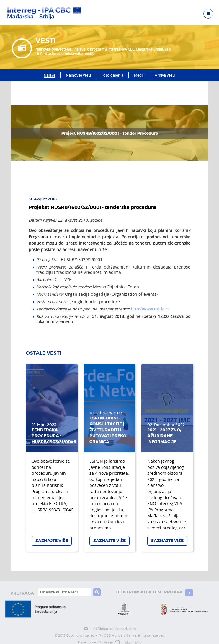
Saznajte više (52, 541)
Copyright (74, 636)
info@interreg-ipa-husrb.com (109, 629)
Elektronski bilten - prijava (154, 593)
